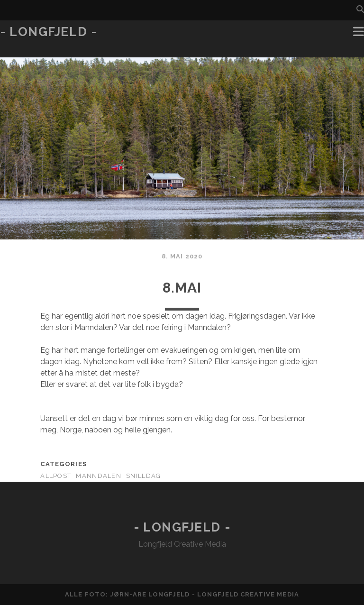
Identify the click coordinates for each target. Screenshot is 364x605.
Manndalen (99, 476)
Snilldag (143, 476)
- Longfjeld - (48, 32)
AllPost (56, 476)
